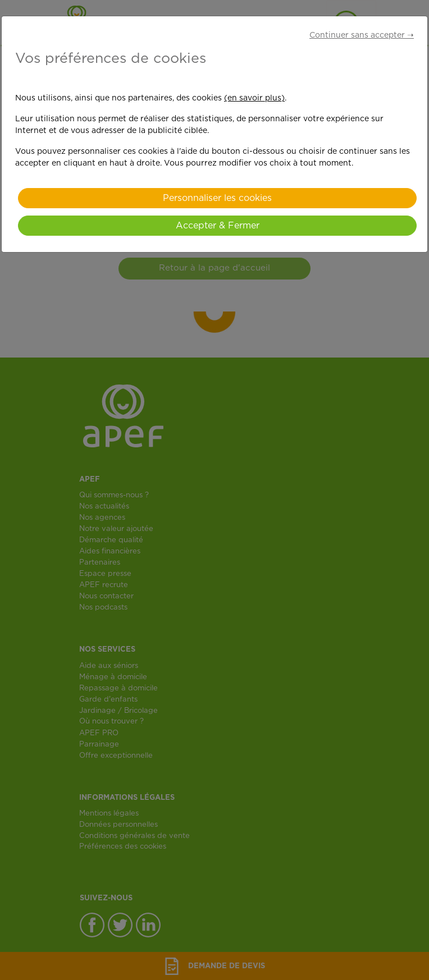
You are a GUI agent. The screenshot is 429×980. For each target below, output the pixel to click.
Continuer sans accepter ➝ (362, 35)
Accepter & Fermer (218, 226)
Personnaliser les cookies (217, 198)
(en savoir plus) (254, 98)
